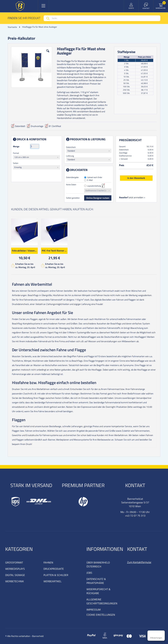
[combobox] (102, 18)
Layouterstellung (94, 186)
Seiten (16, 163)
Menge (16, 146)
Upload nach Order (95, 177)
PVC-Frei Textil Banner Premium (55, 250)
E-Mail (90, 180)
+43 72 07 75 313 (135, 516)
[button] (48, 53)
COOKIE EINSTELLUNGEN (101, 615)
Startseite (12, 27)
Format (16, 153)
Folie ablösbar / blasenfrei (25, 250)
